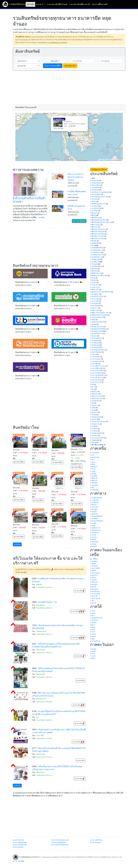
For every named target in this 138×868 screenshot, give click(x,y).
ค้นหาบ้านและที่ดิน (53, 66)
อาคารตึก (95, 364)
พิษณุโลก (95, 467)
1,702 (70, 282)
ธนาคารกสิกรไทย (96, 840)
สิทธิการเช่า (95, 310)
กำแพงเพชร (95, 453)
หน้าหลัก (30, 4)
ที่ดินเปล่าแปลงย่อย (98, 232)
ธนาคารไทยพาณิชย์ (20, 842)
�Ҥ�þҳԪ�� (97, 445)
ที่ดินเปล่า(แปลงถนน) (99, 229)
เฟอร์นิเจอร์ (95, 401)
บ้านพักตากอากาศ (98, 255)
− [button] (18, 119)
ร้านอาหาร (95, 285)
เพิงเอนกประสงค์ (97, 398)
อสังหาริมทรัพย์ (96, 352)
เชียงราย (94, 481)
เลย (93, 601)
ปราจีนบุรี (95, 519)
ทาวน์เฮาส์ (95, 206)
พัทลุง (93, 627)
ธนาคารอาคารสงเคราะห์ (60, 840)
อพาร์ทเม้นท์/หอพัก (98, 350)
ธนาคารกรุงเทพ (95, 842)
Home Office (96, 185)
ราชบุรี (94, 523)
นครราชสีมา (96, 568)
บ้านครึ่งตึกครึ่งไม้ (97, 248)
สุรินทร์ (94, 587)
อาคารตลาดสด (97, 361)
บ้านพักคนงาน (96, 252)
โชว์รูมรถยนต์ (96, 417)
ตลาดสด (94, 199)
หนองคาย (95, 589)
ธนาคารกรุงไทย (18, 840)
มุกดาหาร (95, 575)
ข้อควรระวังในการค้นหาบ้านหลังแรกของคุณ (76, 177)
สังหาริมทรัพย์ (96, 306)
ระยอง (94, 656)
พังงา (93, 625)
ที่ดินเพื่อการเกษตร (98, 236)
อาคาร (94, 354)
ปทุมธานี (94, 514)
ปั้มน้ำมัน (94, 269)
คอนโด (94, 190)
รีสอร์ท (94, 280)
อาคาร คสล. (96, 357)
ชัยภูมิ (93, 564)
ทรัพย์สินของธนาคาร (99, 204)
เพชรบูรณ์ (95, 485)
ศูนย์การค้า (95, 290)
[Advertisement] (69, 87)
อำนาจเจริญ (96, 594)
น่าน (93, 460)
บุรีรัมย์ (94, 571)
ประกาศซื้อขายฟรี (100, 4)
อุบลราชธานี (96, 598)
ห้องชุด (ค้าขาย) (97, 327)
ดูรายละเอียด (19, 462)
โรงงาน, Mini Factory (99, 422)
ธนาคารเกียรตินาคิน (20, 845)
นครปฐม (94, 509)
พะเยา (93, 462)
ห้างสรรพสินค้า (97, 338)
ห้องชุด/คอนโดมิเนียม (99, 329)
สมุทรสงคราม (96, 530)
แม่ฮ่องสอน (95, 490)
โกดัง (93, 410)
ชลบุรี (93, 651)
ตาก (93, 455)
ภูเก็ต (93, 629)
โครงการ (95, 412)
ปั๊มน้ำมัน (94, 271)
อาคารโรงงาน (96, 382)
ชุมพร (93, 613)
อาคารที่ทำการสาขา (98, 366)
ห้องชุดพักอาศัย (97, 331)
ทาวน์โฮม (95, 211)
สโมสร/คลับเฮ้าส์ (97, 317)
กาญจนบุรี (95, 500)
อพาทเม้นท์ (95, 340)
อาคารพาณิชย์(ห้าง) (98, 375)
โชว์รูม (94, 415)
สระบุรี (94, 535)
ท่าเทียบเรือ (95, 243)
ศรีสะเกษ (94, 582)
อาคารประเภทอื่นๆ (98, 371)
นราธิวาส (95, 620)
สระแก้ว (94, 537)
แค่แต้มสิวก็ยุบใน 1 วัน (47, 602)
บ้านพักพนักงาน (97, 257)
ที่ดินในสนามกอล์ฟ (98, 239)
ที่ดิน (93, 215)
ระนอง (94, 634)
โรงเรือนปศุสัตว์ (97, 433)
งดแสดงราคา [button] (70, 66)
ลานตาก (94, 287)
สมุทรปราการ (96, 528)
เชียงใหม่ (94, 483)
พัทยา (93, 658)
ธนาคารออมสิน (18, 847)
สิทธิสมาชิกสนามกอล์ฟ (99, 315)
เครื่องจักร (95, 394)
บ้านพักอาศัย (96, 259)
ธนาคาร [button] (40, 4)
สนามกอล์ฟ (95, 299)
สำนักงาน (95, 308)
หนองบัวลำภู (96, 591)
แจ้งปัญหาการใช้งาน (99, 169)
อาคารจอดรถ (96, 359)
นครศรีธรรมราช (97, 618)
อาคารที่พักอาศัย (97, 368)
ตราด (93, 654)
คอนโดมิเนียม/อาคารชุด (100, 197)
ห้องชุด (94, 324)
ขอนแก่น (95, 561)
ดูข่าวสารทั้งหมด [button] (79, 221)
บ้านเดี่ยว (95, 262)
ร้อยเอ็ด (94, 580)
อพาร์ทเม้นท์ (95, 347)
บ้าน (93, 245)
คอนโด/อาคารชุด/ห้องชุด (100, 192)
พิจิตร (93, 464)
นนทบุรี (94, 512)
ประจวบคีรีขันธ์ (97, 516)
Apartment (95, 181)
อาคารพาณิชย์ (96, 373)
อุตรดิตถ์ (94, 476)
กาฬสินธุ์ (94, 559)
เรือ (93, 403)
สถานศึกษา (95, 294)
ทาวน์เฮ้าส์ (95, 208)
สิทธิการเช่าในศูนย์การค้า (100, 313)
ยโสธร (94, 578)
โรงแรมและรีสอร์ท (98, 438)
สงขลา (94, 636)
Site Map (21, 861)
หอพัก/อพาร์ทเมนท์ (98, 322)
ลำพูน (93, 471)
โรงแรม (94, 436)
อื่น (92, 384)
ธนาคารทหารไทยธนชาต (60, 845)
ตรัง (93, 616)
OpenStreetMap (110, 160)
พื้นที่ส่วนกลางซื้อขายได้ (99, 276)
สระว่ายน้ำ (95, 301)
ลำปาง (94, 469)
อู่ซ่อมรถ (94, 391)
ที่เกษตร (94, 241)
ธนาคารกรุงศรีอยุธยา (59, 842)
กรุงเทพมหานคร (97, 498)
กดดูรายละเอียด (59, 128)
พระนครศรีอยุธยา (98, 521)
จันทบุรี (94, 649)
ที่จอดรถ (94, 213)
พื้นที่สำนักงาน (96, 273)
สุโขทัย (94, 474)
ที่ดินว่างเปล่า (96, 225)
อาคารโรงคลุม (96, 380)
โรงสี (93, 426)
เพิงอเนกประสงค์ (97, 396)
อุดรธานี (94, 596)
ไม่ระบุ (94, 442)
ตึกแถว (94, 201)
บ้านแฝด (94, 264)
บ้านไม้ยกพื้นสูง (97, 266)
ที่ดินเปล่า (95, 227)
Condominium (96, 183)
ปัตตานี (94, 622)
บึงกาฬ (94, 603)
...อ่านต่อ (41, 217)
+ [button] (18, 116)
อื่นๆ (93, 389)
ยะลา (93, 632)
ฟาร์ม (93, 278)
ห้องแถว (94, 336)
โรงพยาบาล (95, 424)
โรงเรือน (94, 431)
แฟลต (93, 408)
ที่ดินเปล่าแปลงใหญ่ (98, 234)
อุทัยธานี (94, 478)
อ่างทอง (94, 544)
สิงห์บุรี (94, 539)
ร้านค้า (94, 283)
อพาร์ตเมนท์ (95, 343)
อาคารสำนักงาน (97, 378)
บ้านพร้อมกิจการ (97, 250)
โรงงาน (94, 419)
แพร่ (93, 488)
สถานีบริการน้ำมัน (98, 296)
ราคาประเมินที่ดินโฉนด (57, 4)
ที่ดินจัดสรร (95, 218)
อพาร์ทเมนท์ (95, 345)
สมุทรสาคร (95, 532)
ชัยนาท (94, 505)
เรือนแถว (95, 405)
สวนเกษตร (95, 303)
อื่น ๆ (93, 387)
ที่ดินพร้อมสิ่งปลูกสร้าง (99, 220)
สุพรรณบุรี (95, 542)
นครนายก (95, 507)
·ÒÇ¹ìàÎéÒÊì (95, 188)
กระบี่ (93, 611)
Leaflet (101, 160)
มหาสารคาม (96, 573)
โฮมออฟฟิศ (95, 440)
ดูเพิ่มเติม (17, 544)
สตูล (93, 639)
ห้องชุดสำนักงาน (97, 333)
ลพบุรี (93, 526)
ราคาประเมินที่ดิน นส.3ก (80, 4)
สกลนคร (94, 584)
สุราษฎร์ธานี (96, 641)
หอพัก (93, 320)
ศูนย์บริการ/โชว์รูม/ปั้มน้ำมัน (101, 292)
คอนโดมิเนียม (96, 194)
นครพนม (94, 566)
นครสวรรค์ (95, 457)
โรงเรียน (94, 429)
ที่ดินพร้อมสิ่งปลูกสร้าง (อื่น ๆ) (101, 222)
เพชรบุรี (94, 546)
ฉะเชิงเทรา (95, 502)
